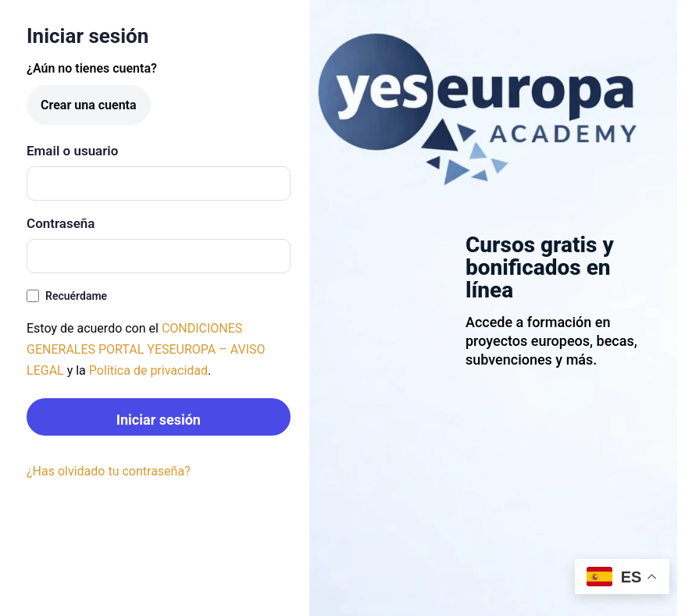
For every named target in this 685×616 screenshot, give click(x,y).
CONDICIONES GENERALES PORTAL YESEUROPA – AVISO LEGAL (146, 349)
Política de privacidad (148, 370)
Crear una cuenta (89, 105)
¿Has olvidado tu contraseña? (109, 471)
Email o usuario (72, 151)
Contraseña (61, 223)
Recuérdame (67, 296)
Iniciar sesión (159, 420)
